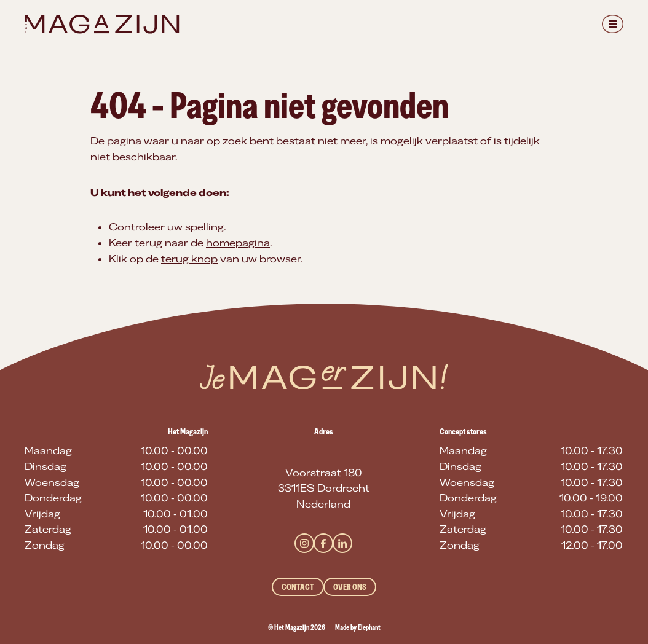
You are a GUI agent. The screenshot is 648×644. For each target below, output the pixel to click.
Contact (298, 587)
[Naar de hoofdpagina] (102, 24)
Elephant (369, 627)
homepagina (238, 243)
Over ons (350, 587)
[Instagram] (304, 543)
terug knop (189, 259)
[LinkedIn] (342, 543)
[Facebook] (323, 543)
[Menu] (613, 24)
